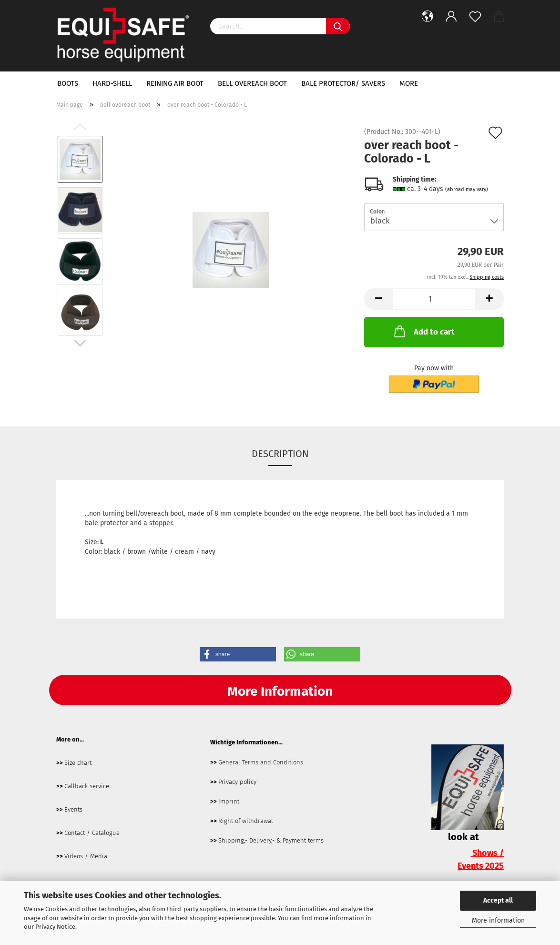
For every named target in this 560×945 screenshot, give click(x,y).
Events (73, 809)
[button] (238, 654)
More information (498, 920)
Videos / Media (86, 856)
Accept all (498, 900)
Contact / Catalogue (92, 833)
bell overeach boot (252, 83)
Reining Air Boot (175, 83)
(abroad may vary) (467, 189)
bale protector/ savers (343, 83)
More (409, 83)
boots (68, 83)
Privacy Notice (55, 927)
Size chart (78, 763)
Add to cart (423, 331)
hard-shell (112, 83)
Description (280, 454)
